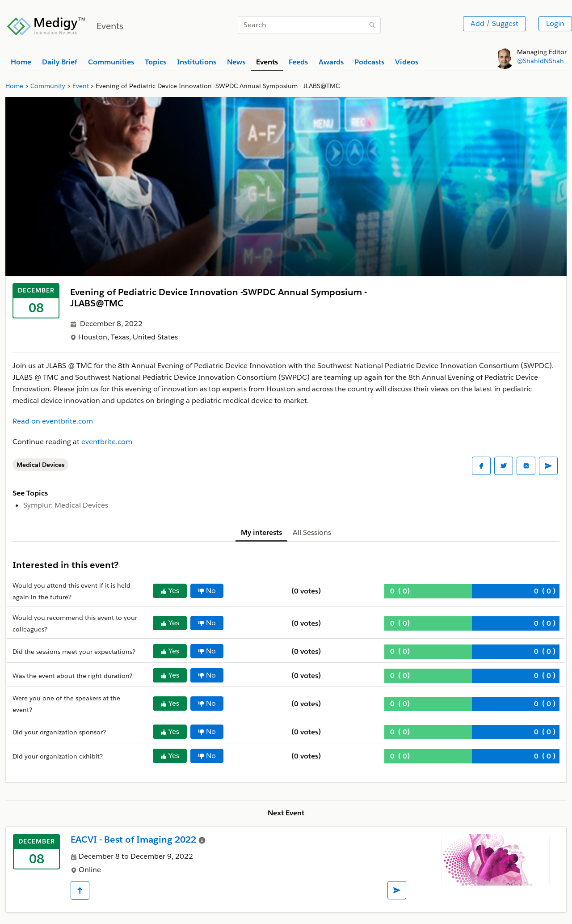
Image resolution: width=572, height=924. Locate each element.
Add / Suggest (494, 23)
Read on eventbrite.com (53, 421)
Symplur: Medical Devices (66, 505)
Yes (170, 591)
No (207, 591)
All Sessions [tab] (312, 532)
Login (555, 23)
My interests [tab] (261, 532)
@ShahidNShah (540, 61)
